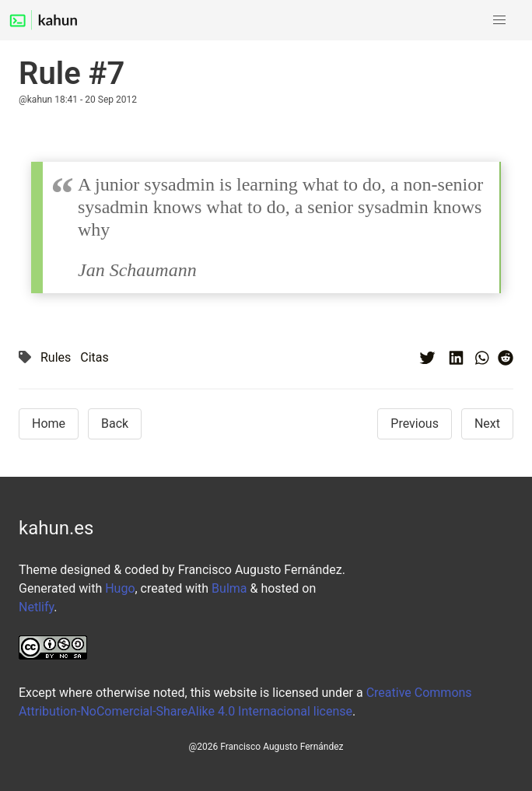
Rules (56, 357)
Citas (94, 357)
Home (49, 423)
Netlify (36, 607)
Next (487, 423)
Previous (415, 423)
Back (115, 423)
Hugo (120, 588)
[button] (499, 20)
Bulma (229, 588)
